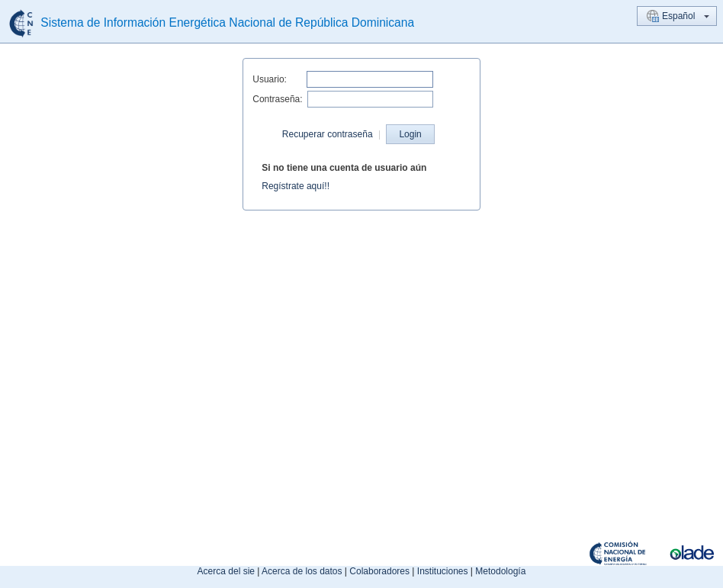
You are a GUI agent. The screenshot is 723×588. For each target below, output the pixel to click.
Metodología (500, 571)
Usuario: (270, 79)
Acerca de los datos (302, 571)
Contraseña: (277, 99)
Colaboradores (379, 571)
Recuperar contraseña (328, 134)
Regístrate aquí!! (296, 186)
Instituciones (443, 571)
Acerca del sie (226, 571)
